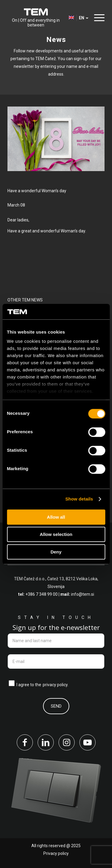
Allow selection (56, 535)
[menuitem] (98, 18)
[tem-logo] (36, 18)
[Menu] (98, 18)
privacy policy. (56, 685)
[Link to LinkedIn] (46, 742)
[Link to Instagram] (67, 742)
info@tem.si (83, 594)
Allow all (56, 517)
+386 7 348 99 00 (42, 594)
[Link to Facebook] (25, 742)
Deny (56, 552)
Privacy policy (56, 853)
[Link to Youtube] (88, 742)
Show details (79, 499)
